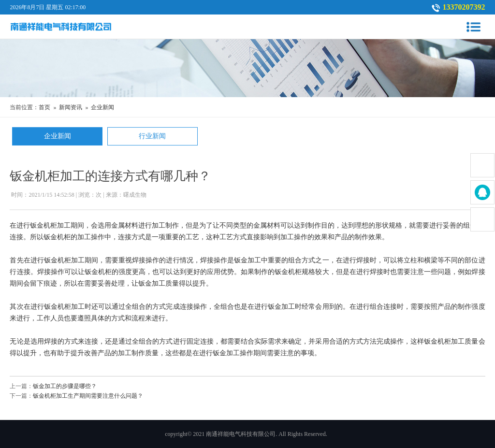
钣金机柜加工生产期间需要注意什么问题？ (88, 396)
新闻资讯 (71, 107)
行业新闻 (152, 137)
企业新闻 (102, 107)
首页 (44, 107)
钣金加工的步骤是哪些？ (65, 386)
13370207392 (464, 7)
